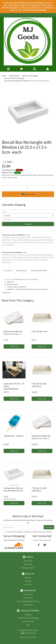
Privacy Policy (47, 532)
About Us (28, 578)
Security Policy (28, 605)
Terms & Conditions (31, 532)
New (28, 625)
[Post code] (28, 220)
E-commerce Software (26, 637)
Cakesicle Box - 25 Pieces (13, 436)
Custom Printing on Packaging (28, 618)
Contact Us (28, 584)
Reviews (39, 271)
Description (8, 271)
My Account (28, 561)
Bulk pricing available (10, 499)
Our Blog (28, 581)
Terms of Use (28, 594)
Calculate (28, 224)
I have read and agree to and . (28, 532)
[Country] (28, 216)
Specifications (22, 271)
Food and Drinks (28, 621)
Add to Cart (28, 194)
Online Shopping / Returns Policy (28, 601)
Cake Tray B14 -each (40, 331)
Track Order (28, 564)
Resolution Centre (28, 568)
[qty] (28, 211)
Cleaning (28, 614)
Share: (7, 162)
